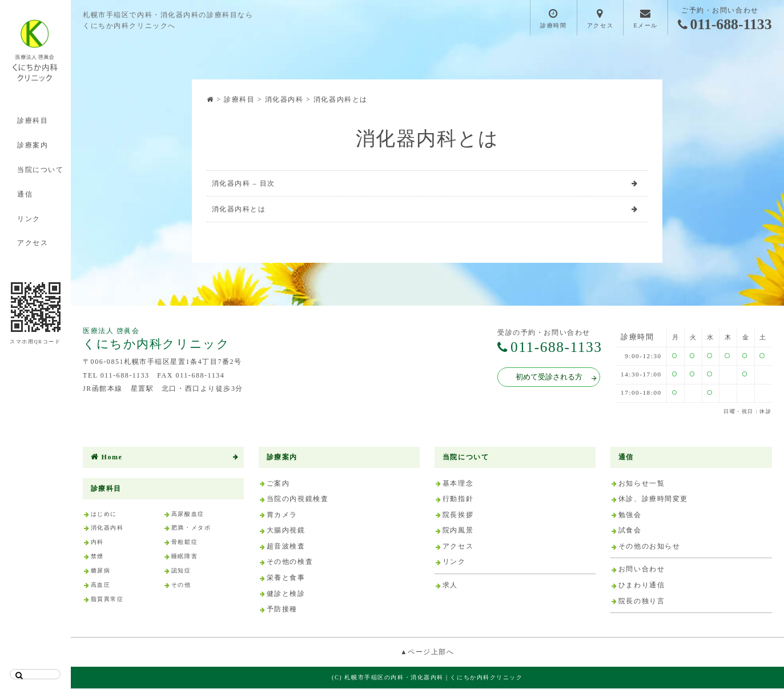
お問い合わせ (642, 570)
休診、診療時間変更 (653, 499)
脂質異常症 (107, 600)
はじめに (104, 514)
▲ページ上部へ (427, 652)
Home (107, 458)
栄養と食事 (286, 578)
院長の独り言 (642, 602)
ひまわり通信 (642, 586)
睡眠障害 (184, 557)
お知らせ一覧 (642, 484)
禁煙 (97, 557)
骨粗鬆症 (184, 543)
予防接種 (282, 610)
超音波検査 (286, 547)
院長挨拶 (458, 515)
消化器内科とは (239, 210)
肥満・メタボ (191, 529)
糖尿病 (101, 571)
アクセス (33, 243)
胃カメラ (282, 515)
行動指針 (458, 499)
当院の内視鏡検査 (298, 499)
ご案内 (278, 484)
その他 (181, 585)
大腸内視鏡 (286, 531)
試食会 (630, 531)
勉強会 (630, 515)
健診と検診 (286, 594)
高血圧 (101, 585)
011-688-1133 (725, 25)
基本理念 (458, 484)
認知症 (181, 571)
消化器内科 (107, 529)
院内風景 (458, 531)
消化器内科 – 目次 (244, 183)
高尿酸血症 (188, 514)
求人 (450, 586)
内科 (97, 543)
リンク (29, 219)
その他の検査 (290, 563)
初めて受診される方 (554, 378)
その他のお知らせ (650, 547)
